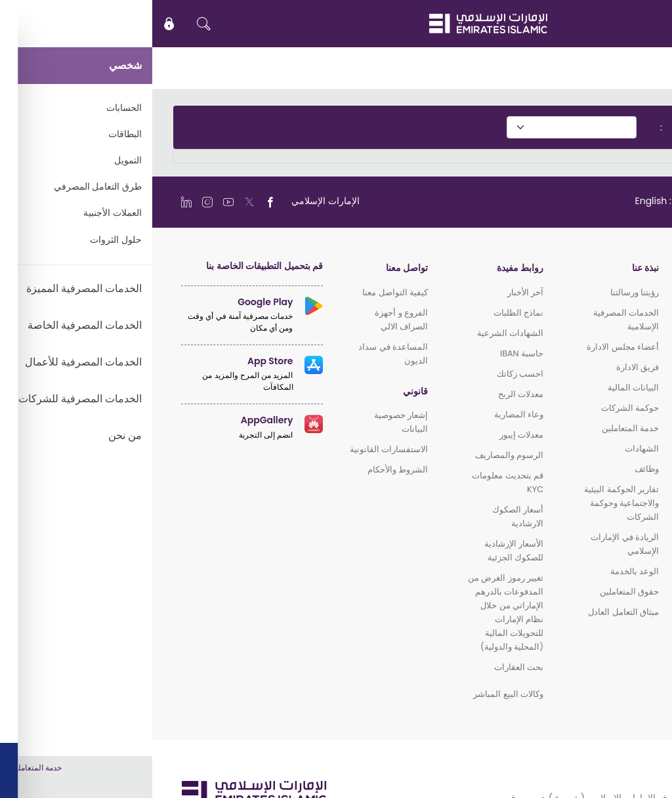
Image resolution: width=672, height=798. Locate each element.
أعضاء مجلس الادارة (471, 347)
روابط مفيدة (368, 268)
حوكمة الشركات (478, 408)
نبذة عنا (493, 268)
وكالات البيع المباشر (356, 694)
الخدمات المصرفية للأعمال (596, 393)
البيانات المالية (481, 388)
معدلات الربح (368, 394)
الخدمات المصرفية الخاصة (597, 376)
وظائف (494, 469)
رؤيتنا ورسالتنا (482, 292)
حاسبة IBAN (369, 353)
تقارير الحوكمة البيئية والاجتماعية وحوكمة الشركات (469, 503)
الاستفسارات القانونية (237, 449)
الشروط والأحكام (245, 470)
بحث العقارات (367, 667)
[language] (528, 201)
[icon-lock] (17, 24)
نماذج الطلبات (366, 313)
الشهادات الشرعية (358, 333)
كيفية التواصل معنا (243, 292)
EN (623, 24)
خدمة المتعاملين (478, 428)
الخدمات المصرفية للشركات (593, 411)
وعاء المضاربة (367, 414)
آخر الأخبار (373, 292)
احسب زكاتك (368, 374)
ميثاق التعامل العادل (471, 612)
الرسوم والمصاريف (357, 455)
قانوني (263, 391)
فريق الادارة (485, 367)
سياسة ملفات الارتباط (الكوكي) (582, 773)
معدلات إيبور (369, 435)
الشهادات (490, 449)
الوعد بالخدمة (482, 571)
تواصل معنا (255, 268)
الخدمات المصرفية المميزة (596, 358)
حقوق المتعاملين (477, 592)
